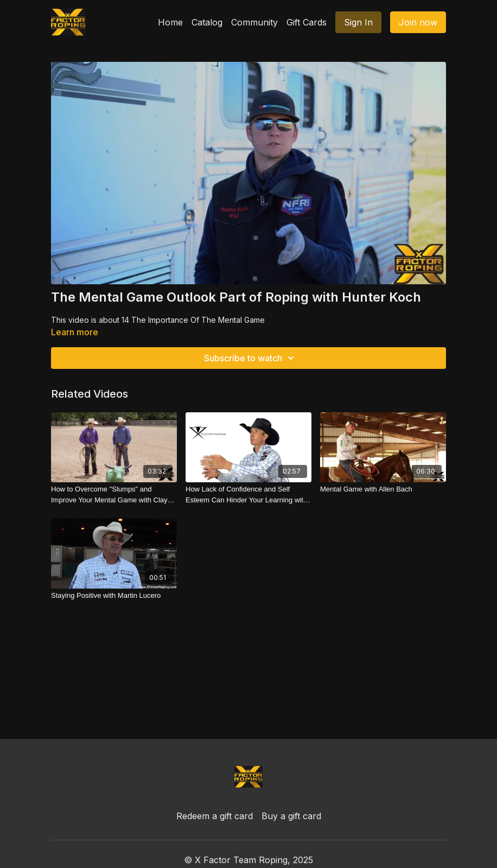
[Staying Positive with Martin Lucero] (114, 596)
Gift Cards (307, 22)
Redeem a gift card (215, 816)
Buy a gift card (291, 816)
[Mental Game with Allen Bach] (383, 489)
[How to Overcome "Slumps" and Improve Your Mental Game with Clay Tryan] (114, 494)
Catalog (207, 22)
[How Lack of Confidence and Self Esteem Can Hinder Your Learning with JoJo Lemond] (248, 494)
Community (254, 22)
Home (170, 22)
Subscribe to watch (251, 358)
